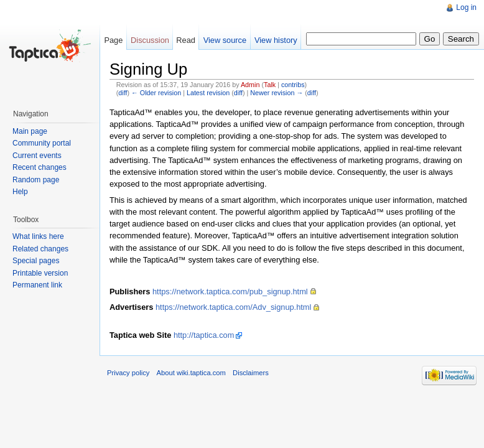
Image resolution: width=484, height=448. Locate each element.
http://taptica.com (204, 335)
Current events (37, 156)
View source (225, 40)
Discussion (150, 40)
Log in (466, 7)
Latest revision (208, 93)
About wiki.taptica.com (191, 373)
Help (20, 192)
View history (276, 40)
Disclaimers (251, 373)
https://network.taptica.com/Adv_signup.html (233, 307)
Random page (36, 180)
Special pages (36, 261)
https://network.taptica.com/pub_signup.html (230, 292)
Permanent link (37, 285)
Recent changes (40, 167)
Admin (250, 85)
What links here (38, 236)
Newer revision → (277, 93)
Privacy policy (128, 373)
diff (123, 93)
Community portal (42, 143)
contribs (293, 85)
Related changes (40, 249)
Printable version (40, 273)
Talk (270, 85)
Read (186, 40)
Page (113, 40)
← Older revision (156, 93)
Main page (30, 131)
